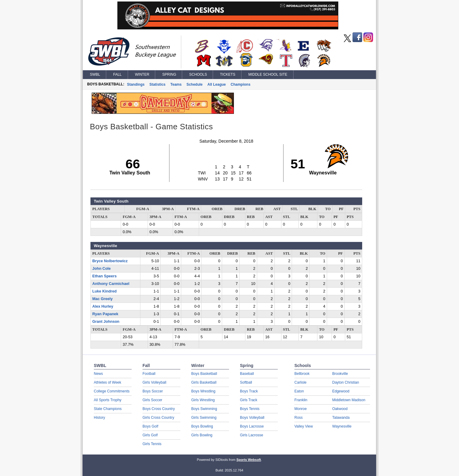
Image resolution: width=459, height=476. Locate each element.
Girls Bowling (202, 435)
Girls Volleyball (154, 382)
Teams (176, 84)
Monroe (301, 409)
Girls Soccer (152, 400)
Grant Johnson (106, 322)
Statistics (157, 84)
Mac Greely (102, 299)
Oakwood (340, 409)
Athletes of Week (108, 382)
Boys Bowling (202, 426)
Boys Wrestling (203, 391)
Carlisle (300, 382)
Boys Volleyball (252, 418)
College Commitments (112, 391)
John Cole (102, 269)
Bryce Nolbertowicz (110, 261)
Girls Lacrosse (252, 435)
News (98, 374)
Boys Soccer (153, 391)
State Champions (108, 409)
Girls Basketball (204, 382)
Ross (298, 418)
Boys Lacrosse (252, 426)
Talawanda (341, 418)
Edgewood (341, 391)
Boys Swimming (204, 409)
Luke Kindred (104, 291)
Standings (136, 84)
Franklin (301, 400)
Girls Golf (150, 435)
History (99, 418)
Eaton (299, 391)
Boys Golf (150, 426)
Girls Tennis (152, 444)
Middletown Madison (349, 400)
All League (217, 84)
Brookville (340, 374)
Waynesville (342, 426)
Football (149, 374)
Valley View (304, 426)
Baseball (247, 374)
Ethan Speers (105, 276)
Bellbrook (302, 374)
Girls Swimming (204, 418)
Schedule (194, 84)
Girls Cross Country (158, 418)
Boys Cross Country (159, 409)
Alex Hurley (103, 306)
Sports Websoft (249, 460)
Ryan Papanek (105, 314)
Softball (246, 382)
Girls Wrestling (203, 400)
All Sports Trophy (108, 400)
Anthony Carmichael (111, 284)
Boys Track (249, 391)
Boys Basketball (204, 374)
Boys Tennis (250, 409)
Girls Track (249, 400)
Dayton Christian (346, 382)
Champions (240, 84)
